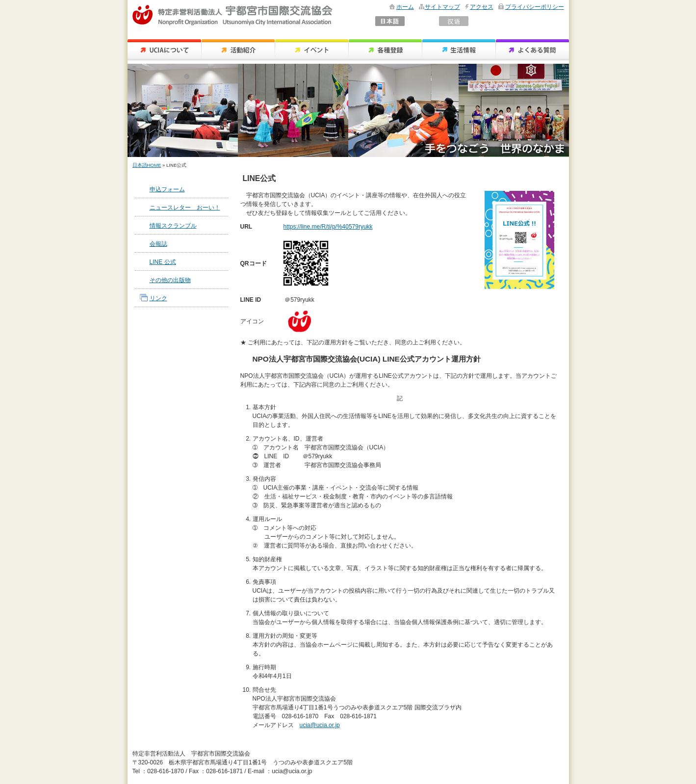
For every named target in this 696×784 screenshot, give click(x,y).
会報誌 (158, 244)
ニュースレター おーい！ (185, 208)
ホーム (405, 7)
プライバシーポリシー (535, 7)
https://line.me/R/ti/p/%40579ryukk (328, 227)
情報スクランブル (173, 226)
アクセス (482, 7)
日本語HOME (147, 165)
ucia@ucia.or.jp (320, 725)
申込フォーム (167, 189)
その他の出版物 (170, 280)
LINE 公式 (163, 262)
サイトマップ (442, 7)
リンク (158, 298)
